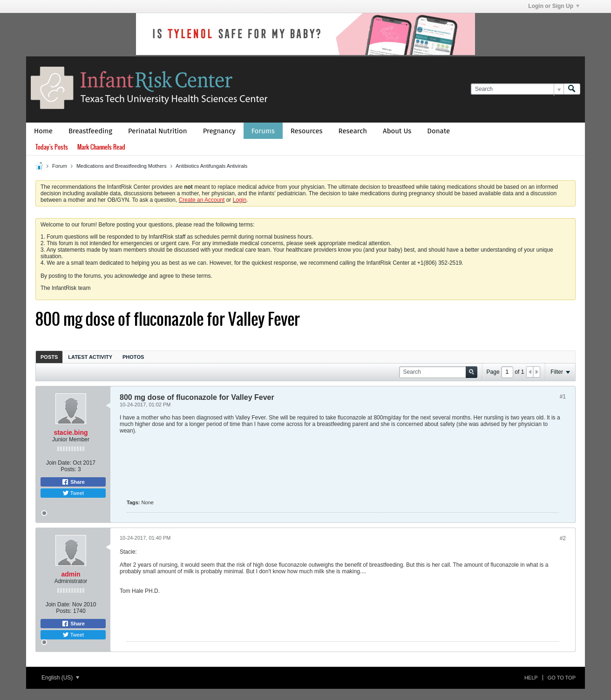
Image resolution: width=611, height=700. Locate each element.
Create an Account (202, 200)
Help (531, 678)
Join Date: (59, 463)
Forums (263, 131)
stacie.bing (71, 432)
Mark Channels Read (101, 147)
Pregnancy (219, 131)
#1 (563, 397)
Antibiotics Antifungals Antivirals (211, 166)
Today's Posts (52, 147)
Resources (307, 131)
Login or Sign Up (554, 6)
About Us (397, 131)
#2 (563, 538)
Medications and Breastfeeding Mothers (122, 166)
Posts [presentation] (49, 357)
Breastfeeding (90, 131)
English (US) (60, 678)
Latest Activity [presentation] (90, 357)
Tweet (73, 493)
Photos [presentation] (133, 357)
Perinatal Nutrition (158, 131)
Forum (60, 166)
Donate (438, 131)
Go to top (562, 678)
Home (43, 131)
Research (353, 131)
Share (73, 482)
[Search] (517, 89)
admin (71, 574)
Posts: (68, 469)
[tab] (49, 357)
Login (240, 200)
